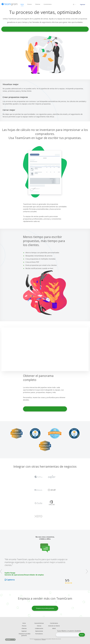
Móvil (54, 628)
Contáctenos (48, 4)
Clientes (38, 4)
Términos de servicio (35, 639)
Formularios (39, 634)
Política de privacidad (46, 639)
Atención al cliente (54, 626)
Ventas (39, 626)
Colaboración (39, 628)
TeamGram (9, 4)
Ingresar (83, 4)
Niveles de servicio (56, 639)
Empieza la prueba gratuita (45, 29)
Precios (29, 4)
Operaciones (39, 631)
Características (39, 623)
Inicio (22, 5)
